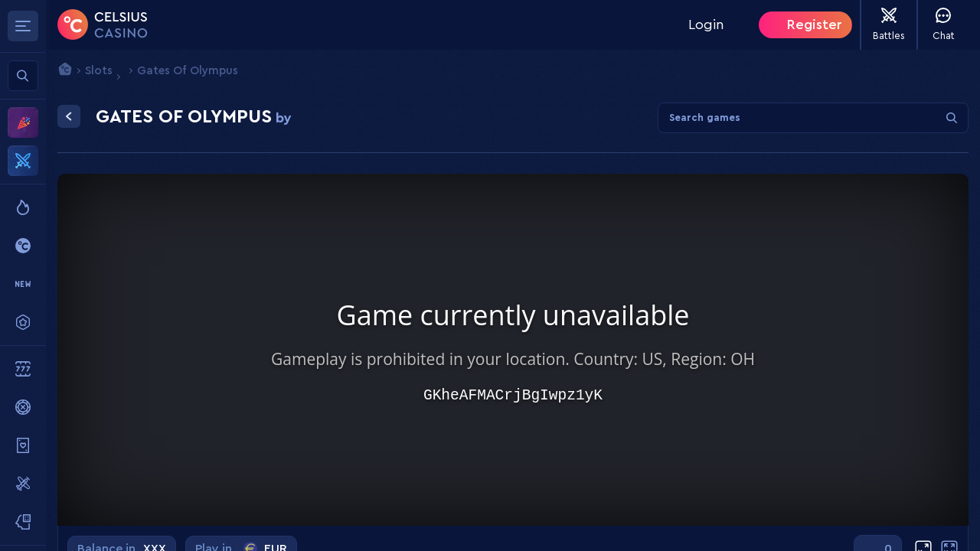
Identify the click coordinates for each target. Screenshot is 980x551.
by (284, 118)
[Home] (103, 24)
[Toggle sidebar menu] (23, 26)
